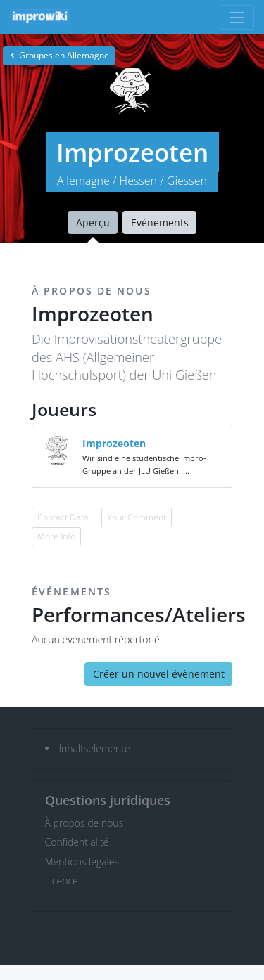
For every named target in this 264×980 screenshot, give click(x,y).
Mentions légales (82, 862)
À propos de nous (84, 823)
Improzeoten (114, 443)
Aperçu (93, 223)
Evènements (160, 223)
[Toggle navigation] (237, 17)
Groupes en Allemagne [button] (59, 55)
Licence (62, 881)
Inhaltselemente (95, 748)
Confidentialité (77, 842)
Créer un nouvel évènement (159, 674)
